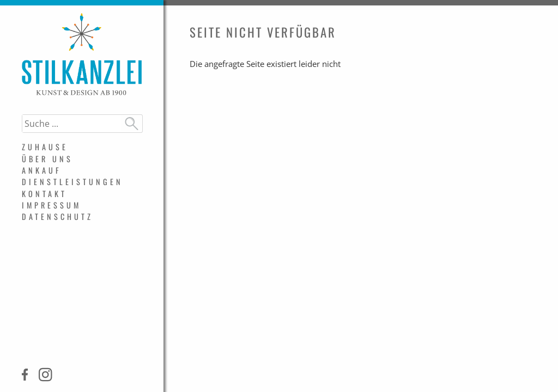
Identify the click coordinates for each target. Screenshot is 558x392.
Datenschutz (57, 216)
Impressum (51, 205)
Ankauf (42, 170)
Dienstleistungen (72, 182)
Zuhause (45, 147)
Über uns (47, 159)
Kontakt (44, 194)
